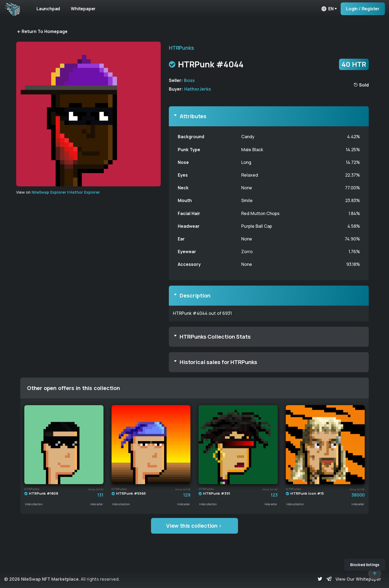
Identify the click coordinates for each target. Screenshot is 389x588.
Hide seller (97, 504)
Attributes (193, 116)
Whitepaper (83, 9)
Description (195, 295)
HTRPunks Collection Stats (215, 337)
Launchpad (48, 9)
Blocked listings (365, 565)
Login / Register (363, 9)
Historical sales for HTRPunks (218, 362)
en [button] (327, 9)
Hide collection (34, 504)
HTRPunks (181, 48)
